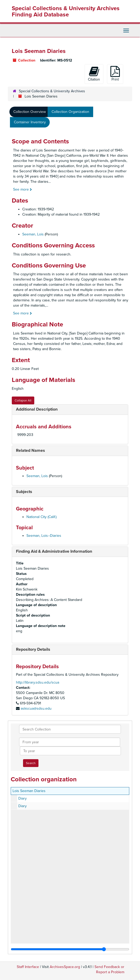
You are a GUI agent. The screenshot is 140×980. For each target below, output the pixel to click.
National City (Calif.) (41, 517)
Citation (94, 74)
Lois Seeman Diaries (29, 791)
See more (23, 189)
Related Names (30, 451)
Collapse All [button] (23, 400)
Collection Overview (30, 112)
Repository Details (33, 649)
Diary (23, 798)
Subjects (24, 492)
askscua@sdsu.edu (36, 708)
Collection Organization (70, 112)
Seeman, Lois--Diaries (44, 536)
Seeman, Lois (33, 234)
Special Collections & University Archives (52, 91)
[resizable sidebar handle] (70, 949)
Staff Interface (28, 967)
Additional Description (37, 409)
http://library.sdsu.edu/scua (38, 682)
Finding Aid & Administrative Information (54, 551)
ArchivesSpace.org (65, 967)
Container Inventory (30, 122)
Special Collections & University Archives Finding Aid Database (66, 11)
